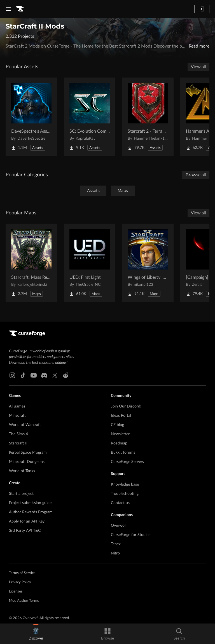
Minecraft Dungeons (27, 462)
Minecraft (17, 416)
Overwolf (119, 526)
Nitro (115, 553)
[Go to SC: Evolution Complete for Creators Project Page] (90, 117)
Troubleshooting (125, 494)
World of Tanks (22, 471)
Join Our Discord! (126, 406)
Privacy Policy (20, 582)
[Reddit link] (66, 375)
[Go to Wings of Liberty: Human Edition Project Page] (148, 263)
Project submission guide (30, 503)
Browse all (196, 175)
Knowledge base (125, 484)
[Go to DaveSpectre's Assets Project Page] (31, 117)
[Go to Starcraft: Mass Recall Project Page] (31, 263)
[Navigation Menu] (8, 9)
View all (198, 67)
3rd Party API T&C (25, 531)
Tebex (116, 544)
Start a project (21, 494)
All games (17, 406)
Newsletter (120, 434)
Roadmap (119, 443)
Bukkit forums (123, 453)
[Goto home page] (20, 9)
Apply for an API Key (27, 521)
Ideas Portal (121, 416)
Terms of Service (22, 573)
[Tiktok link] (23, 375)
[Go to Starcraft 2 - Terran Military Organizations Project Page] (148, 117)
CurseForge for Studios (131, 535)
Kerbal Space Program (28, 453)
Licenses (16, 592)
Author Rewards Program (31, 512)
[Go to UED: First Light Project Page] (90, 263)
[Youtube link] (34, 375)
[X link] (55, 375)
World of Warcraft (25, 425)
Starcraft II (18, 443)
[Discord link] (44, 375)
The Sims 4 (18, 434)
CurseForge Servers (127, 462)
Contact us (120, 503)
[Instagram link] (12, 375)
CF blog (117, 425)
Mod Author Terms (24, 601)
